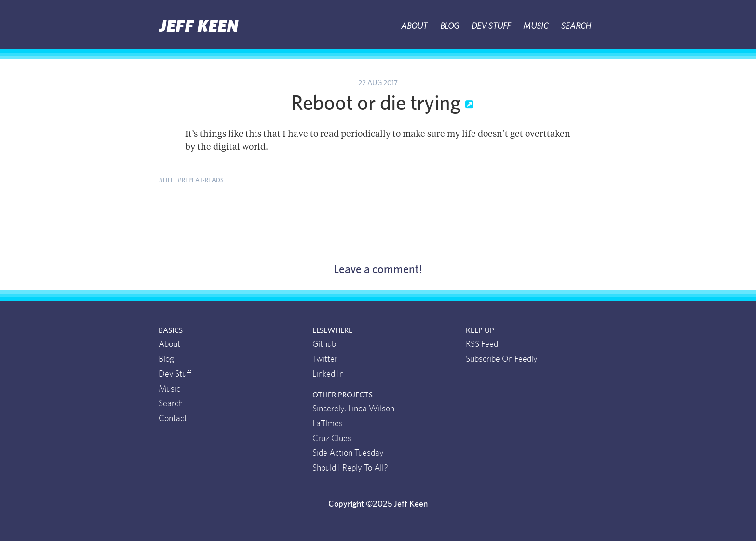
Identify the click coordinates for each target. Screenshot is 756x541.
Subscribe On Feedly (502, 359)
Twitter (325, 359)
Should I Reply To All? (350, 468)
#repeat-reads (201, 180)
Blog (450, 26)
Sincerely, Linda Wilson (353, 409)
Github (324, 344)
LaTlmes (328, 424)
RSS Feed (482, 344)
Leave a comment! (378, 270)
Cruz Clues (332, 439)
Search (576, 26)
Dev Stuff (491, 26)
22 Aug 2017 (378, 83)
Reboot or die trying (378, 104)
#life (166, 180)
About (414, 26)
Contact (173, 419)
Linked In (328, 374)
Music (536, 26)
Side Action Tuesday (348, 453)
